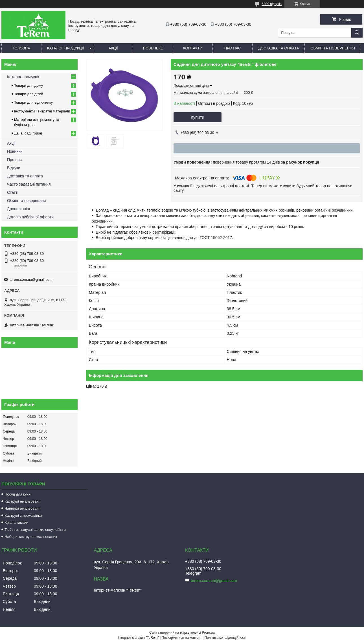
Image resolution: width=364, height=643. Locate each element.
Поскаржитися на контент (182, 638)
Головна (21, 48)
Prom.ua (208, 633)
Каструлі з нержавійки (23, 515)
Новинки (15, 151)
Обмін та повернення (333, 48)
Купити (198, 117)
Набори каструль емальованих (31, 537)
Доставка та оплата (279, 48)
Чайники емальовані (22, 508)
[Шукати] (357, 33)
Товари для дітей (29, 94)
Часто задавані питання (29, 184)
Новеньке (153, 48)
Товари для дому (28, 85)
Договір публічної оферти (30, 217)
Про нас (233, 48)
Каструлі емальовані (22, 501)
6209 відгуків (272, 4)
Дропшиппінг (19, 209)
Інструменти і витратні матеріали (42, 111)
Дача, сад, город (28, 133)
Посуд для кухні (18, 494)
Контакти (193, 48)
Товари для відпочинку (33, 102)
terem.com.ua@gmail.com (31, 280)
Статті (13, 192)
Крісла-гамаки (16, 523)
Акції (113, 48)
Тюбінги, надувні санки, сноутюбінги (35, 530)
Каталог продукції (65, 48)
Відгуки (14, 168)
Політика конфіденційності (225, 638)
